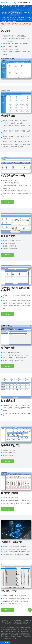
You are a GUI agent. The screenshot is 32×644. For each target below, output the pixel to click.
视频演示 (8, 202)
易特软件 (4, 620)
